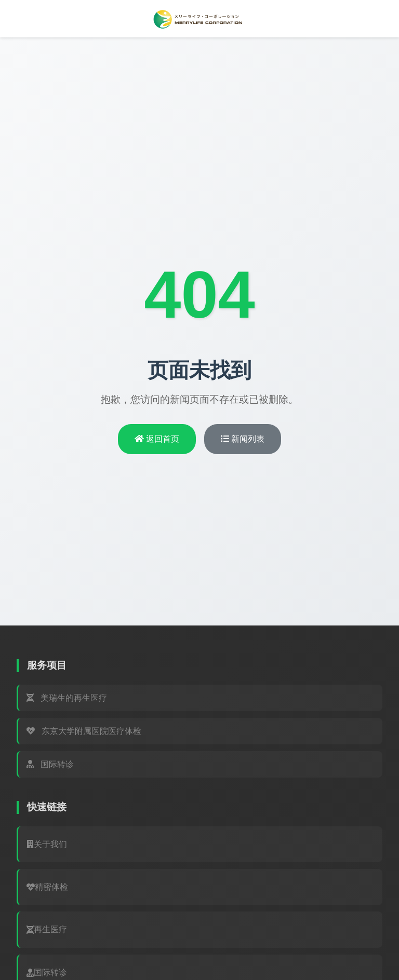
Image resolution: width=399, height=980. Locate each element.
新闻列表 (243, 439)
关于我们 (47, 844)
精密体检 (47, 887)
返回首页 (157, 439)
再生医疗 (47, 929)
